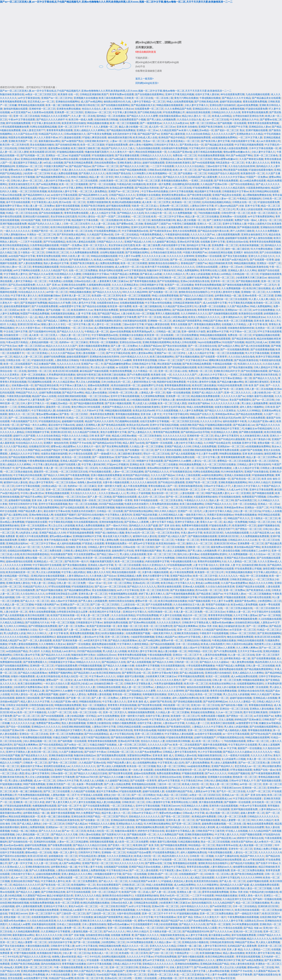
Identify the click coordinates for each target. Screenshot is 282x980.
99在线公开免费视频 (34, 975)
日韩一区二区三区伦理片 (77, 224)
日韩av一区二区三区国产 (171, 360)
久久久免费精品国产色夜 (178, 109)
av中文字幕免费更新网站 (261, 217)
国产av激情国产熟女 (72, 141)
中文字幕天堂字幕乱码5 (176, 414)
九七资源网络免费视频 (152, 396)
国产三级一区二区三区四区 (105, 605)
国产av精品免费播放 (47, 184)
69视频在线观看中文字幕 (108, 874)
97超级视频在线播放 (11, 784)
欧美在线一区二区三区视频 (141, 766)
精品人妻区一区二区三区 (82, 238)
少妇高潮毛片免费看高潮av (28, 687)
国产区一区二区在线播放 (102, 184)
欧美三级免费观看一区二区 (214, 698)
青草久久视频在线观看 (167, 314)
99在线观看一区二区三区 (176, 705)
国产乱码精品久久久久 (157, 472)
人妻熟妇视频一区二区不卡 (65, 795)
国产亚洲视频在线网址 (137, 252)
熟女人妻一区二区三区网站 (171, 766)
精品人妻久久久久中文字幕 (35, 702)
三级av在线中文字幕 (216, 166)
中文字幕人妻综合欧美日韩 (46, 123)
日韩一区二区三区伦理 (28, 597)
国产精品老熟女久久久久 (34, 755)
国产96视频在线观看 (248, 227)
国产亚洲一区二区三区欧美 (186, 824)
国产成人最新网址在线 (154, 378)
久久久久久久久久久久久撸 (226, 403)
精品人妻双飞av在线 (134, 443)
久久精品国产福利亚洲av (215, 630)
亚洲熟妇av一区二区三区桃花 (61, 827)
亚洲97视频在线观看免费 (13, 224)
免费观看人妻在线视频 (99, 694)
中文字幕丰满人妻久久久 (24, 296)
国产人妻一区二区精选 (99, 497)
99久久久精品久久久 (126, 177)
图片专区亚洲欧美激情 (255, 712)
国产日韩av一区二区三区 (105, 166)
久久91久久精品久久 (174, 274)
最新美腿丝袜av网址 (49, 141)
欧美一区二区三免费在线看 (47, 551)
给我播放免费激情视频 (42, 903)
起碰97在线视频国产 (205, 737)
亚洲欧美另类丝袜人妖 (187, 849)
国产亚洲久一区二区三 (120, 845)
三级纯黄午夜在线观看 (116, 529)
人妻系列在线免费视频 (215, 655)
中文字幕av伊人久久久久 (102, 676)
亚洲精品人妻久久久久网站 (242, 270)
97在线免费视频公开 (174, 112)
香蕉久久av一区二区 (211, 522)
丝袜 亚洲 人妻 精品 (232, 949)
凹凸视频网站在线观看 (40, 382)
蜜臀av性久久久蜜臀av (20, 170)
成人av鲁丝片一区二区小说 (129, 267)
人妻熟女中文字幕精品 (131, 698)
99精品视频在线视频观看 (170, 105)
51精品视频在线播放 (189, 842)
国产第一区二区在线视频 (183, 260)
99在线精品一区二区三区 (201, 845)
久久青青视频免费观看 (35, 619)
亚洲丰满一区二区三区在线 (78, 231)
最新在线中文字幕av (47, 389)
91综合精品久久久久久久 (73, 267)
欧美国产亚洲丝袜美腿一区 (65, 615)
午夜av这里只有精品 (17, 342)
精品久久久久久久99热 (261, 583)
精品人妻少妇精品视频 (51, 317)
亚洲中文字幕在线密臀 (261, 490)
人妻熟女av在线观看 (45, 928)
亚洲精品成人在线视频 (265, 698)
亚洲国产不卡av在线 (80, 443)
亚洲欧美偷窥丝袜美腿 (140, 299)
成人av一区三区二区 (45, 781)
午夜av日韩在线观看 (11, 195)
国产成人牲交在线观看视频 (255, 346)
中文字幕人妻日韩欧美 (124, 112)
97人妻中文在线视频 (170, 615)
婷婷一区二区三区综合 (113, 490)
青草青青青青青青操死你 (211, 310)
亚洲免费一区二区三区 (178, 396)
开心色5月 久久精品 (40, 651)
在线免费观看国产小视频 (132, 120)
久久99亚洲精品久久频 (170, 515)
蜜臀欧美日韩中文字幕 (228, 960)
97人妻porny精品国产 (226, 206)
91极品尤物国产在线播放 (66, 737)
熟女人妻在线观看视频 (73, 723)
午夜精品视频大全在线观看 (178, 759)
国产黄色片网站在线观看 (189, 939)
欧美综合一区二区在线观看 (76, 457)
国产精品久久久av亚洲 (41, 274)
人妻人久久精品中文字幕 (102, 213)
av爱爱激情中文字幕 (87, 849)
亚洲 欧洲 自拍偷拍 (187, 127)
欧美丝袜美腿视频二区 (251, 245)
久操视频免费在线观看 (98, 285)
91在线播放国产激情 (61, 554)
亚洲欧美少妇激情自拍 (99, 723)
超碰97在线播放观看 (153, 163)
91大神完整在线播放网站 (157, 824)
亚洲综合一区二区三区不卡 (187, 655)
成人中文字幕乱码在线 (122, 734)
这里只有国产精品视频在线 (95, 737)
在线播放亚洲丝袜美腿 (91, 159)
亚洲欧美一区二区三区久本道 (29, 802)
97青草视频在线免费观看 (191, 676)
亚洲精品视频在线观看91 (31, 407)
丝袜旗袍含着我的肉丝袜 (241, 328)
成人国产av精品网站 (92, 102)
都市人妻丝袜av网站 (142, 353)
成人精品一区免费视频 (235, 522)
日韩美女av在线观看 (207, 267)
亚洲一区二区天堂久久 (95, 245)
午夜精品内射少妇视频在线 (131, 184)
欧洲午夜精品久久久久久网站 (159, 939)
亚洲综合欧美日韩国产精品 (85, 817)
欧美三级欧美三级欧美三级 (85, 148)
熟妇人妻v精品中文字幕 (56, 263)
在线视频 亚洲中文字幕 (213, 242)
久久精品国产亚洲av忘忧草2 (178, 306)
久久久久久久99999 (251, 878)
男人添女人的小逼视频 (102, 367)
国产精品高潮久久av (84, 673)
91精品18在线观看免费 (230, 385)
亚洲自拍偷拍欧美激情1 (178, 163)
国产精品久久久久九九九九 (107, 292)
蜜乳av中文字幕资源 (144, 543)
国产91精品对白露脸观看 (232, 439)
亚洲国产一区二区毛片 (264, 285)
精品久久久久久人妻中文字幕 (227, 921)
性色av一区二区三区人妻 (156, 141)
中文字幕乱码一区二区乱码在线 (39, 339)
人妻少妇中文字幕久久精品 (188, 443)
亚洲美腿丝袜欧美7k (98, 949)
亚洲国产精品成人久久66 (138, 242)
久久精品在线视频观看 (111, 468)
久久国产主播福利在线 (71, 752)
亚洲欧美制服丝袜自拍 (37, 867)
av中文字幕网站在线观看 (26, 270)
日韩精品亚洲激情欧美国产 (94, 94)
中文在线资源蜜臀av (85, 554)
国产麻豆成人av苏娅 (151, 274)
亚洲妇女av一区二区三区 (98, 112)
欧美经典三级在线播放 (114, 375)
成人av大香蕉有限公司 (268, 141)
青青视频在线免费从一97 (119, 543)
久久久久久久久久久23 (60, 619)
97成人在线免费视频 (34, 680)
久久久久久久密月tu (211, 421)
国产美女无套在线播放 (235, 256)
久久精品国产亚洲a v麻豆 (261, 421)
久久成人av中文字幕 (125, 429)
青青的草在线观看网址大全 (212, 561)
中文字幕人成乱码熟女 (32, 199)
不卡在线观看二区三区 (118, 569)
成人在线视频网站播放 (141, 529)
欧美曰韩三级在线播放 (258, 288)
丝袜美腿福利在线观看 (134, 321)
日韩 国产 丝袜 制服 (74, 935)
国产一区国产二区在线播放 (116, 217)
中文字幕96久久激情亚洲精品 (133, 644)
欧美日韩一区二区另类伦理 (14, 145)
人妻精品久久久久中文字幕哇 (24, 454)
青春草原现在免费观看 (106, 310)
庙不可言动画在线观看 (18, 202)
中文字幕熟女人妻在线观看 (179, 734)
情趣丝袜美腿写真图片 (97, 152)
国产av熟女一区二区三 (143, 199)
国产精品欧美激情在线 (210, 170)
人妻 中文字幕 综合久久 (206, 565)
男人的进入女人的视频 (145, 403)
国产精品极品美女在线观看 (266, 98)
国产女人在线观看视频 (147, 888)
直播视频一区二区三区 (123, 461)
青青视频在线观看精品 (261, 705)
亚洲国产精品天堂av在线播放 (240, 558)
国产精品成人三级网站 (55, 321)
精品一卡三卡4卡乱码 (89, 957)
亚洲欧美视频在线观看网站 (157, 342)
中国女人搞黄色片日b (259, 224)
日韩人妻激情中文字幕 (158, 802)
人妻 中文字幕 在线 (86, 314)
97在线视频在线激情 (103, 155)
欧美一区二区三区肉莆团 (134, 263)
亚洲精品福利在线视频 (123, 820)
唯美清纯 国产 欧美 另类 (146, 845)
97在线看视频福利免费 (179, 565)
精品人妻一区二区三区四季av (262, 457)
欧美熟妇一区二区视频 (121, 888)
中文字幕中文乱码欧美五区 (60, 199)
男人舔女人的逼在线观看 (249, 209)
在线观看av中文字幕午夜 (73, 949)
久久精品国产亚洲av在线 (100, 235)
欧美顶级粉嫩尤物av (49, 296)
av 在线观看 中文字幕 (127, 367)
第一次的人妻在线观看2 (197, 529)
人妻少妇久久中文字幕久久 (212, 375)
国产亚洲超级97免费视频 (34, 303)
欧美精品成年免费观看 (122, 188)
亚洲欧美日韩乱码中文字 (227, 371)
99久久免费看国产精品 (88, 813)
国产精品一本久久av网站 (34, 425)
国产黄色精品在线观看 (113, 425)
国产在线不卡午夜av (95, 752)
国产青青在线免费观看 (226, 181)
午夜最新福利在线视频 (177, 235)
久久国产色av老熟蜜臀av (234, 583)
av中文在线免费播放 (264, 310)
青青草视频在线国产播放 (148, 551)
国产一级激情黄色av (151, 123)
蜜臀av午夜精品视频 (149, 921)
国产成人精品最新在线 (192, 673)
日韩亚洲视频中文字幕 (151, 285)
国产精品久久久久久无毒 (64, 834)
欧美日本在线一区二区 (96, 967)
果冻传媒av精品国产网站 (247, 547)
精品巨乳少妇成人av (256, 342)
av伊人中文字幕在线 (128, 590)
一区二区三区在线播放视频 (229, 353)
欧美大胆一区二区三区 (196, 684)
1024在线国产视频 (30, 220)
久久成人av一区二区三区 (26, 547)
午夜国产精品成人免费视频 (124, 274)
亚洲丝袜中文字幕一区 (138, 971)
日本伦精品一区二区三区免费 (142, 648)
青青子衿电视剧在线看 (146, 500)
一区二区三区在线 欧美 (144, 217)
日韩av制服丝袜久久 (75, 134)
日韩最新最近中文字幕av (235, 191)
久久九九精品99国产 (260, 831)
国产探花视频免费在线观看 (111, 755)
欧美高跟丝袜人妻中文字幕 (63, 191)
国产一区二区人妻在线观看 (37, 640)
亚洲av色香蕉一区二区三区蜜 (258, 296)
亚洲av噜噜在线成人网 (41, 515)
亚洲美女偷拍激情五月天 (22, 184)
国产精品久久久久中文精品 (236, 98)
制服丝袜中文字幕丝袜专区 (161, 270)
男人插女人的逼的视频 (53, 209)
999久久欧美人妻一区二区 (75, 256)
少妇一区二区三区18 (53, 824)
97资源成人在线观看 (93, 543)
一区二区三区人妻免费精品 (92, 191)
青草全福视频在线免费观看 (44, 910)
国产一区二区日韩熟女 (143, 795)
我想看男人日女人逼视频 (267, 644)
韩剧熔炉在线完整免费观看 (171, 382)
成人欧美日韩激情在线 (48, 676)
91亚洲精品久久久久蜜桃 (68, 274)
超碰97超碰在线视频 (241, 698)
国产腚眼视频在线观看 (177, 928)
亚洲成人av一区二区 (233, 795)
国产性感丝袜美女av (160, 231)
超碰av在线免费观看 (144, 773)
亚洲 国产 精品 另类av (189, 917)
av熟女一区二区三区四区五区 (41, 94)
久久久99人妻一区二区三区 (41, 748)
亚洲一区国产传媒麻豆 (83, 975)
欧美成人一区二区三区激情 (167, 299)
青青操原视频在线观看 (106, 809)
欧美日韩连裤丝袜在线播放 (173, 601)
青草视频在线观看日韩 (95, 669)
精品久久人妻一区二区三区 (28, 357)
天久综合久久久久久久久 (84, 493)
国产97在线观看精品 (54, 242)
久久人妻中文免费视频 (191, 411)
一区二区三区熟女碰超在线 (18, 472)
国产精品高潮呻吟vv (180, 899)
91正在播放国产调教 (45, 364)
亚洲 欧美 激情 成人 (264, 321)
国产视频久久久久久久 (147, 935)
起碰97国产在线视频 (80, 450)
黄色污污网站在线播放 (186, 98)
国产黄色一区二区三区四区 (74, 414)
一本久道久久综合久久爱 (186, 328)
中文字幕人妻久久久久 (114, 702)
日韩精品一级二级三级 (168, 332)
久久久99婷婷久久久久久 (194, 314)
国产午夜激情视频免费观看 (181, 594)
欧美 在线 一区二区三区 (192, 479)
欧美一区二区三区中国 (205, 576)
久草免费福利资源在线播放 (61, 375)
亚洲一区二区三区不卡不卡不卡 (75, 127)
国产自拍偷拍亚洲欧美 (67, 145)
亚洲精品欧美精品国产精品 (214, 964)
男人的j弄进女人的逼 (27, 533)
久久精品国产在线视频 (83, 791)
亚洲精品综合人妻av (260, 127)
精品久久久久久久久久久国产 (62, 346)
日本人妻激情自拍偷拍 (94, 924)
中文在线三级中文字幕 (16, 332)
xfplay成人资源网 (13, 967)
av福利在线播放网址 (212, 475)
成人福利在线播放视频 (69, 543)
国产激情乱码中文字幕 (42, 529)
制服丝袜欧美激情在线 (12, 94)
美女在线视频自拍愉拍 (42, 145)
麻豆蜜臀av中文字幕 (218, 332)
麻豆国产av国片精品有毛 (235, 260)
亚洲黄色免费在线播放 (69, 109)
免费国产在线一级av (245, 220)
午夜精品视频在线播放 (224, 640)
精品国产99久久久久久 (252, 856)
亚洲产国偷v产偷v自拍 (127, 457)
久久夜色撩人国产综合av (215, 400)
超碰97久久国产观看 (24, 436)
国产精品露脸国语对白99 (135, 579)
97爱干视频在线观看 (25, 953)
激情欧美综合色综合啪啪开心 (143, 159)
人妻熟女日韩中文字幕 (202, 206)
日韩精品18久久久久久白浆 (226, 112)
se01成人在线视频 (53, 163)
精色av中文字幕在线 (189, 637)
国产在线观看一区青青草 (214, 357)
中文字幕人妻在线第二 (53, 597)
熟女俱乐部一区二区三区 (165, 493)
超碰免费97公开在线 (152, 385)
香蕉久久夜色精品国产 (194, 199)
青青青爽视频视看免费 (233, 457)
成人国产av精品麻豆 (115, 159)
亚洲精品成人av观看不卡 (73, 910)
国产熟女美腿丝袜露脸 (240, 367)
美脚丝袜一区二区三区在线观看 (230, 299)
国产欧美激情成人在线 (258, 590)
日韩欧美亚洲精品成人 (242, 579)
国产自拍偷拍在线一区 (20, 842)
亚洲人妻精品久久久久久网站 (183, 809)
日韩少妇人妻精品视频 (216, 781)
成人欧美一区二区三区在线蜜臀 (131, 842)
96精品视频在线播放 (98, 123)
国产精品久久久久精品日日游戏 (196, 296)
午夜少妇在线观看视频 (166, 924)
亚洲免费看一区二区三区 (225, 245)
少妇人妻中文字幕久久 (196, 105)
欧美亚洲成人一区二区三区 (185, 141)
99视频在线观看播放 (253, 680)
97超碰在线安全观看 (42, 360)
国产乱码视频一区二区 (32, 155)
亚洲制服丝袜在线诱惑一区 (111, 249)
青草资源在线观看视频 (248, 957)
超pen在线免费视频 (247, 105)
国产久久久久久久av (50, 831)
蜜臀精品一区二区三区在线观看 (234, 461)
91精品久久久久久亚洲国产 (55, 116)
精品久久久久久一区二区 (135, 946)
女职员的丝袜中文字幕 (124, 134)
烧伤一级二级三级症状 (237, 249)
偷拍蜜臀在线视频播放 (245, 867)
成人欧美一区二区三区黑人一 (45, 335)
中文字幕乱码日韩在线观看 (28, 475)
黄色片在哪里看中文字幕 (113, 432)
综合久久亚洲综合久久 (154, 565)
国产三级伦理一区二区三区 (71, 914)
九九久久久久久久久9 (209, 260)
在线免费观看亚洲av (165, 770)
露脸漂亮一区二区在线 (58, 407)
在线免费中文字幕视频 (147, 666)
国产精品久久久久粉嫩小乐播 (118, 666)
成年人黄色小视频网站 (141, 145)
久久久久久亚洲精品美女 (125, 285)
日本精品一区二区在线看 (213, 328)
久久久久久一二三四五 (150, 439)
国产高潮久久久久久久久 (92, 173)
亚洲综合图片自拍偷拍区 (223, 105)
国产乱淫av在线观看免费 (22, 285)
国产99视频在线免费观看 (174, 845)
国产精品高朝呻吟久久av (36, 195)
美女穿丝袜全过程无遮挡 (64, 217)
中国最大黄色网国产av (56, 166)
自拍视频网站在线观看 (222, 569)
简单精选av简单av (225, 414)
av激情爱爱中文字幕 (70, 306)
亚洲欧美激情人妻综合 (129, 163)
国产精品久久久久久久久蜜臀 (142, 116)
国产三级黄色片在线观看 (220, 220)
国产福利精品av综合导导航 (195, 432)
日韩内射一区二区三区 (186, 662)
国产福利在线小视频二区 (234, 705)
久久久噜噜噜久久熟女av (120, 109)
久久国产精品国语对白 (104, 608)
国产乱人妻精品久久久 (140, 432)
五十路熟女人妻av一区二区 (221, 199)
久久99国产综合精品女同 (217, 443)
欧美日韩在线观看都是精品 (65, 227)
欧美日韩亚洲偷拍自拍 (108, 673)
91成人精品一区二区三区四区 (172, 795)
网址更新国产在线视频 (235, 170)
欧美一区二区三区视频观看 (124, 123)
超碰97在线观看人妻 (69, 464)
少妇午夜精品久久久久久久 (134, 357)
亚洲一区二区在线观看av (34, 526)
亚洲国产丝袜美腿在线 (256, 472)
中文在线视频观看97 (141, 924)
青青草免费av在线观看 (122, 94)
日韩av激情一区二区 (61, 773)
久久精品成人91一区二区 (42, 888)
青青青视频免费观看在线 (13, 102)
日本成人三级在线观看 (188, 475)
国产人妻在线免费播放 (30, 263)
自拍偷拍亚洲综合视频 (220, 252)
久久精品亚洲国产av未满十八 (175, 130)
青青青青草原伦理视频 (145, 360)
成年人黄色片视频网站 (41, 838)
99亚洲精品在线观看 (269, 515)
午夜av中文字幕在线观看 (22, 120)
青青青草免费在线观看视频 (132, 655)
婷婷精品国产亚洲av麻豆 (126, 558)
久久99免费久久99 (141, 173)
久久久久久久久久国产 (223, 134)
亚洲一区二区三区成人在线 (173, 371)
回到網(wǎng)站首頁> (147, 83)
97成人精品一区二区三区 (77, 860)
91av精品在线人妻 (136, 418)
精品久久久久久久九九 (259, 939)
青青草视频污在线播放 (74, 964)
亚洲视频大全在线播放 (86, 98)
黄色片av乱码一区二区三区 (140, 533)
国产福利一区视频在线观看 (90, 709)
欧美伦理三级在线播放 (204, 385)
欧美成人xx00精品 (222, 116)
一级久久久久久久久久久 (17, 231)
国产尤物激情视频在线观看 (223, 314)
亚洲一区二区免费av (234, 590)
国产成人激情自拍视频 (260, 238)
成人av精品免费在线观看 (253, 181)
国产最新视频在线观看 (269, 781)
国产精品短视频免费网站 (158, 310)
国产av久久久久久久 (216, 773)
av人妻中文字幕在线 (196, 935)
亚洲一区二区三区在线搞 (26, 116)
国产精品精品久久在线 (114, 662)
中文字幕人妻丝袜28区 (94, 464)
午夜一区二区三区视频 (63, 623)
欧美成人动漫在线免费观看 (233, 148)
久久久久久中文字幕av (151, 838)
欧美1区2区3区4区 (214, 533)
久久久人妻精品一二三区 (257, 949)
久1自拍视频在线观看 (270, 619)
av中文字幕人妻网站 (72, 188)
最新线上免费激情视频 (232, 109)
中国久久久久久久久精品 (75, 436)
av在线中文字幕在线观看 (64, 195)
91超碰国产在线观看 (80, 155)
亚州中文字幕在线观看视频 (125, 396)
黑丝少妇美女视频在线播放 (110, 633)
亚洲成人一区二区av (269, 504)
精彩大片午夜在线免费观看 (198, 227)
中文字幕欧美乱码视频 (240, 303)
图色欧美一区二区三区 (138, 490)
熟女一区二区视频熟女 (94, 705)
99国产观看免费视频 (34, 784)
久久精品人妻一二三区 (198, 723)
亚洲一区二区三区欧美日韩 (154, 590)
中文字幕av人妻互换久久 (73, 385)
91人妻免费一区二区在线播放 (210, 306)
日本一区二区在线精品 (127, 235)
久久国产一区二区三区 (60, 712)
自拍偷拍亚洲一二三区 (16, 335)
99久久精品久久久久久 (16, 278)
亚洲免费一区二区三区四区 (69, 112)
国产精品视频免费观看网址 (51, 177)
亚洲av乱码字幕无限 (188, 242)
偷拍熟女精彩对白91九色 (117, 102)
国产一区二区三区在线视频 (170, 547)
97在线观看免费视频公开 (107, 231)
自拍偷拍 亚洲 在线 (76, 547)
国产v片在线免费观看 (254, 418)
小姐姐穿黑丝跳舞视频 (142, 637)
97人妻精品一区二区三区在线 (108, 450)
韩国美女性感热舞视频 (20, 138)
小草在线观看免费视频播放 (56, 328)
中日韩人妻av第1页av (32, 493)
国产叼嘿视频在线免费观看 (43, 626)
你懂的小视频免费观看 (183, 418)
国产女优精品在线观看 (72, 508)
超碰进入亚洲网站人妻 (88, 425)
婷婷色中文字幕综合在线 (151, 831)
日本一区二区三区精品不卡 (106, 892)
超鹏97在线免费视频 (198, 278)
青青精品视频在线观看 (57, 493)
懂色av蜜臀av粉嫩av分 (226, 159)
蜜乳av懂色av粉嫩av (137, 249)
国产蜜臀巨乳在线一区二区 (136, 673)
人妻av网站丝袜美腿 (218, 971)
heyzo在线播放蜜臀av (209, 342)
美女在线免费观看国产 (108, 885)
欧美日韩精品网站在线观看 (264, 191)
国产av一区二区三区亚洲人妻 (254, 763)
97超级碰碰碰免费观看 (198, 138)
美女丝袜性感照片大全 (106, 658)
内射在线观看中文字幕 (243, 141)
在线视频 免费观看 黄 (122, 935)
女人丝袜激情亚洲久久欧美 (254, 436)
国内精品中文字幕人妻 (199, 245)
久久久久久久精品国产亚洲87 (138, 209)
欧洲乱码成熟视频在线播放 (126, 202)
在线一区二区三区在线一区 (87, 712)
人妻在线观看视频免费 (228, 235)
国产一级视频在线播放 (53, 249)
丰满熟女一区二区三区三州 (41, 235)
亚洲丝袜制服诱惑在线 (108, 209)
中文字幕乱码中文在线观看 (203, 148)
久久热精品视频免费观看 (26, 931)
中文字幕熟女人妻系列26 (118, 515)
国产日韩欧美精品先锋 (206, 102)
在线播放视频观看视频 (132, 303)
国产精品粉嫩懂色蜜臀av (117, 364)
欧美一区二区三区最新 (92, 145)
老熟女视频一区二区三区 (38, 558)
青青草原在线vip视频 (77, 597)
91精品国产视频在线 (239, 773)
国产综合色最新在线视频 (207, 759)
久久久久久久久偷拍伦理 (143, 482)
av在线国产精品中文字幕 (22, 256)
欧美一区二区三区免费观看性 (82, 881)
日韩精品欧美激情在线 (256, 267)
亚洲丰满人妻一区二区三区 (76, 296)
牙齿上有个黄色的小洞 (258, 439)
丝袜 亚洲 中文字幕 (250, 206)
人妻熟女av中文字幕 (204, 791)
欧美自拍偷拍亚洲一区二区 (126, 385)
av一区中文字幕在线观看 (236, 734)
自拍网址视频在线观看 (112, 252)
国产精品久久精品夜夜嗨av (123, 640)
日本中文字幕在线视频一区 (263, 148)
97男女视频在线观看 (241, 770)
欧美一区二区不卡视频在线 (32, 712)
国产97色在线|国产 (260, 734)
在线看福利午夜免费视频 (174, 148)
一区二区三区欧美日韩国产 (113, 906)
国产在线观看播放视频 (170, 339)
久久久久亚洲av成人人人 (70, 339)
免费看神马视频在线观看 (195, 526)
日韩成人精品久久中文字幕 (127, 964)
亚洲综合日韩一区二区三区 (132, 975)
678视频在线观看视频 (70, 429)
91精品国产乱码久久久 (51, 134)
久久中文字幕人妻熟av (245, 615)
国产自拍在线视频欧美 (51, 213)
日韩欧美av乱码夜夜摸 (159, 170)
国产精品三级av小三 (108, 554)
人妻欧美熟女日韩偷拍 (67, 360)
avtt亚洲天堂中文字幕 (95, 640)
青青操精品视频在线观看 (31, 105)
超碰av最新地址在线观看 (19, 561)
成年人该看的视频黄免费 (153, 367)
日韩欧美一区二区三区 (35, 763)
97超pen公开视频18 (49, 188)
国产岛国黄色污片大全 (37, 623)
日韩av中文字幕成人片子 (217, 486)
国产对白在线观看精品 (242, 184)
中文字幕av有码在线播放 (155, 191)
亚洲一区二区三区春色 (266, 155)
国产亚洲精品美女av (255, 317)
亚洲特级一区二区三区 (131, 809)
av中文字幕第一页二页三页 (53, 799)
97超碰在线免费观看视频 (179, 737)
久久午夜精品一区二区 (162, 249)
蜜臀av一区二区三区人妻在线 (119, 827)
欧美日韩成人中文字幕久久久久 (178, 583)
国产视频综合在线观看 (125, 497)
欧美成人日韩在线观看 (184, 342)
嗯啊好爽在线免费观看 (221, 360)
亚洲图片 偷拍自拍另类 (246, 252)
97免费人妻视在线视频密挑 (23, 644)
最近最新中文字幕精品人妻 (28, 163)
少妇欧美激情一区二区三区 (113, 181)
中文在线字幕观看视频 (28, 209)
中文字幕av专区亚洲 (224, 978)
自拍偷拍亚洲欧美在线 (254, 565)
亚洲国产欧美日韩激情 (210, 127)
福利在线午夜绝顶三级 (136, 328)
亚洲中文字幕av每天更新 (165, 673)
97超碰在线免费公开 (220, 526)
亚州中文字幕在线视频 (148, 806)
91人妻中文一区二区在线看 (106, 324)
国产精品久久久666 (54, 475)
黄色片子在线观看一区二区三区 (169, 860)
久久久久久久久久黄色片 (168, 680)
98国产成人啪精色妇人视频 (109, 533)
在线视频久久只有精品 (234, 324)
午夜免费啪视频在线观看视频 (43, 461)
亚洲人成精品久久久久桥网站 (89, 130)
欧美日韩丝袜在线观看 (247, 910)
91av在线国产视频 (106, 975)
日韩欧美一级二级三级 (73, 439)
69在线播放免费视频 (190, 464)
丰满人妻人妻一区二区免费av (39, 206)
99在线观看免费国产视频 (70, 748)
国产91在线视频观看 (158, 418)
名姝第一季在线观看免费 (89, 784)
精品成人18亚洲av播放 (175, 317)
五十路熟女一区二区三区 (31, 252)
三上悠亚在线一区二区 (132, 605)
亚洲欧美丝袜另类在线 (265, 375)
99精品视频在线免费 (110, 946)
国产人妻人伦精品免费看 (130, 349)
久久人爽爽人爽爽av (247, 648)
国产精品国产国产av (148, 134)
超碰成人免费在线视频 (35, 759)
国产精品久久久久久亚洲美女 (220, 411)
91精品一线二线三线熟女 (24, 831)
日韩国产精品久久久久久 (122, 195)
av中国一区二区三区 (57, 292)
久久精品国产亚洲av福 (180, 152)
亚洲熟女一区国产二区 (269, 263)
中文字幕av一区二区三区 (243, 332)
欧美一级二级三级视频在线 (60, 105)
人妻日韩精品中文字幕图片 (68, 730)
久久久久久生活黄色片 (169, 623)
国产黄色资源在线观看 (30, 260)
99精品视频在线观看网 (257, 737)
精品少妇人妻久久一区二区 (196, 116)
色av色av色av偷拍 (13, 845)
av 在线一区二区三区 (151, 389)
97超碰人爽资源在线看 (94, 138)
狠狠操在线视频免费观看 (135, 630)
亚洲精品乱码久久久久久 (206, 109)
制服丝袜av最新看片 (126, 831)
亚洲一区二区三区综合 (162, 849)
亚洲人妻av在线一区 (215, 518)
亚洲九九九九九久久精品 (181, 694)
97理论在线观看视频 (201, 429)
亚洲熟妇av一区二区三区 (29, 166)
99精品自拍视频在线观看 (104, 256)
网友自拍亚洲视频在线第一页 (151, 152)
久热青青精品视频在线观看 (44, 245)
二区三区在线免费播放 (187, 335)
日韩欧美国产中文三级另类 (32, 148)
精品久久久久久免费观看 (134, 518)
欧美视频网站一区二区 (165, 173)
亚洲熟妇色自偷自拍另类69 (104, 357)
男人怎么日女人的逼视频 (62, 526)
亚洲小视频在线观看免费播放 (94, 346)
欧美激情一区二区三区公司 (221, 209)
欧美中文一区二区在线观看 (95, 759)
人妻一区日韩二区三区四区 (132, 745)
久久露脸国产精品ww (150, 346)
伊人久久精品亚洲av (64, 382)
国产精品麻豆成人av (244, 425)
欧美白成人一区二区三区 (105, 953)
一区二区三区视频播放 (259, 594)
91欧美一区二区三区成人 (145, 206)
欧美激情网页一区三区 (166, 479)
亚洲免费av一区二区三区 (80, 658)
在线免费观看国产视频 (138, 633)
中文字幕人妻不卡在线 (90, 867)
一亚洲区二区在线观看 (201, 181)
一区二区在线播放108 (111, 220)
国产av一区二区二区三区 (26, 716)
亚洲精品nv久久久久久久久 (98, 429)
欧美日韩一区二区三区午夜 (89, 978)
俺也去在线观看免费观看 (240, 637)
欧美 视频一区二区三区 (130, 626)
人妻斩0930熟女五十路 (143, 382)
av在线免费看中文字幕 (36, 978)
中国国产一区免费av (257, 177)
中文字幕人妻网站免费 (106, 540)
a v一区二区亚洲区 (241, 493)
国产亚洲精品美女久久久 (102, 878)
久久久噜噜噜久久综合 (25, 630)
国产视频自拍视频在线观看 (203, 536)
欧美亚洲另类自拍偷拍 (74, 123)
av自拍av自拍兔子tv (90, 648)
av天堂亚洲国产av (20, 112)
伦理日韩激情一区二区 (160, 612)
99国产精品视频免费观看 (133, 170)
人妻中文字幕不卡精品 (162, 522)
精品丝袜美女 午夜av (131, 939)
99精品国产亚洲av (213, 321)
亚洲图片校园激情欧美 (99, 202)
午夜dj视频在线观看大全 (183, 561)
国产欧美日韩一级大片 (76, 561)
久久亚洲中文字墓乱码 (227, 878)
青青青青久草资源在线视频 (122, 705)
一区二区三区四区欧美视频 (32, 191)
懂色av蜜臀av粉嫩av (47, 414)
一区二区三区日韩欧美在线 (28, 579)
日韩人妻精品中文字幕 (266, 367)
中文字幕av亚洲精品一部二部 (236, 378)
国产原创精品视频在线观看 (182, 367)
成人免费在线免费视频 (107, 263)
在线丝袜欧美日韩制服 (106, 120)
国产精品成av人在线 (212, 608)
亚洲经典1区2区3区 (84, 378)
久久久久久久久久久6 (270, 852)
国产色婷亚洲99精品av (215, 702)
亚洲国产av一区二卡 (92, 364)
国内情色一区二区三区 (40, 371)
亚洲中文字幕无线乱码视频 (180, 94)
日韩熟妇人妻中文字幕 (60, 720)
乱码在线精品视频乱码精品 (216, 202)
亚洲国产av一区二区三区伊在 (57, 98)
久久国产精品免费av (238, 306)
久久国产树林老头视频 (251, 159)
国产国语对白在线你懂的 (91, 515)
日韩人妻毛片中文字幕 (83, 303)
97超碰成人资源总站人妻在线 (177, 881)
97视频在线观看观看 (219, 339)
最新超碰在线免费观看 (69, 637)
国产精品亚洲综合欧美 (244, 339)
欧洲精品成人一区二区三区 (49, 561)
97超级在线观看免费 (256, 109)
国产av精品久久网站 (162, 238)
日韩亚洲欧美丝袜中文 (96, 141)
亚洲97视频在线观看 (257, 130)
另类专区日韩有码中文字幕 (56, 220)
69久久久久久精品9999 (135, 292)
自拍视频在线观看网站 (206, 669)
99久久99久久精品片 (259, 482)
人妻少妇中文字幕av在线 (57, 181)
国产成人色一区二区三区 (232, 881)
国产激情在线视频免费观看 (237, 285)
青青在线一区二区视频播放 (104, 342)
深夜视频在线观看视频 (101, 842)
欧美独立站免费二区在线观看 (253, 687)
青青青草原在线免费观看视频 (265, 242)
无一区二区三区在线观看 (84, 181)
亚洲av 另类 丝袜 (208, 626)
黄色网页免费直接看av (174, 195)
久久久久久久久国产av (202, 235)
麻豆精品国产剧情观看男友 (187, 321)
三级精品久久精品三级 (145, 339)
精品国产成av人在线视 (212, 238)
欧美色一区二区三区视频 (167, 619)
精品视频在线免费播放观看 (205, 396)
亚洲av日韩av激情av (76, 518)
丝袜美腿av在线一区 (22, 385)
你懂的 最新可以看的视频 (260, 396)
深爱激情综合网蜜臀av (139, 755)
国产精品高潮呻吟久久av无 (93, 195)
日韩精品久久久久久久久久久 (156, 155)
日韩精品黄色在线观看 (108, 687)
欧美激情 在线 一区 (68, 94)
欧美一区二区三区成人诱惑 (172, 403)
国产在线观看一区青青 (262, 260)
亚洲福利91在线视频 (24, 809)
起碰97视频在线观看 (258, 881)
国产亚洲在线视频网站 (269, 633)
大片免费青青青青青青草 (52, 418)
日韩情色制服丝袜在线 (111, 680)
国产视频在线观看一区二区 (141, 834)
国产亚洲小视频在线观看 (118, 403)
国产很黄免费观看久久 (81, 260)
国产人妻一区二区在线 (192, 579)
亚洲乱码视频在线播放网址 (35, 971)
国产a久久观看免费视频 (42, 870)
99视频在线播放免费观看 (68, 705)
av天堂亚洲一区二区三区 (243, 630)
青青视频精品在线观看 (144, 784)
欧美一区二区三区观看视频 (238, 321)
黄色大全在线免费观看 (185, 231)
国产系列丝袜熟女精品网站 (71, 235)
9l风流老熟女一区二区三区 (230, 163)
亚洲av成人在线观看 (193, 587)
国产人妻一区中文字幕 (20, 863)
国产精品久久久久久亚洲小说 (184, 788)
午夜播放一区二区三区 (187, 540)
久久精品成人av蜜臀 (19, 924)
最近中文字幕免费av (107, 791)
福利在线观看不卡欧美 (235, 421)
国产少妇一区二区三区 (161, 953)
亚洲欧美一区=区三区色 (26, 367)
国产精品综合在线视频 (94, 306)
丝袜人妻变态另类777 (33, 130)
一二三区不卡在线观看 (162, 166)
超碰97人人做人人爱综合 (73, 694)
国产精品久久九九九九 (265, 378)
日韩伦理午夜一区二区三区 (236, 213)
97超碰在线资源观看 (14, 748)
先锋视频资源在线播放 (63, 314)
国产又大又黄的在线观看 (168, 450)
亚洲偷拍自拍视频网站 (68, 102)
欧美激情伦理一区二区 (253, 173)
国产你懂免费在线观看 (60, 845)
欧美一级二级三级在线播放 (56, 817)
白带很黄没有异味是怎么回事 (62, 594)
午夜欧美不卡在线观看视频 (214, 633)
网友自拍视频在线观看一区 (126, 572)
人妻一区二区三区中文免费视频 (158, 558)
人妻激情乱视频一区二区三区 (86, 931)
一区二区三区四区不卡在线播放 (76, 917)
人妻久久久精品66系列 (213, 637)
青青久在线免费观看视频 (42, 612)
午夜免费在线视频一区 (218, 479)
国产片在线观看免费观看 (45, 306)
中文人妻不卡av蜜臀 (130, 256)
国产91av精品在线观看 (206, 967)
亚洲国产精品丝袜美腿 (145, 515)
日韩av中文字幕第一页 (86, 479)
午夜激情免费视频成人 (152, 235)
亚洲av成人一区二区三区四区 (148, 928)
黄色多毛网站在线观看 (111, 270)
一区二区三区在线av (98, 396)
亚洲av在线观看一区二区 (140, 479)
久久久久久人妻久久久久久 (40, 669)
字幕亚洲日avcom (231, 788)
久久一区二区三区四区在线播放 (219, 464)
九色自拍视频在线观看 (258, 94)
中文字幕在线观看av (165, 917)
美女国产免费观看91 (240, 400)
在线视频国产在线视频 (116, 867)
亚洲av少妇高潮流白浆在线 (195, 281)
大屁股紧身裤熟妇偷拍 (258, 188)
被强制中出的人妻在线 (16, 482)
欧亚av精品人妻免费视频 (244, 605)
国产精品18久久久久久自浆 (56, 655)
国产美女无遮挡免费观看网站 (44, 508)
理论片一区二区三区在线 (156, 454)
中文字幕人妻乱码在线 (45, 464)
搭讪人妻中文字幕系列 (226, 436)
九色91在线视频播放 (61, 479)
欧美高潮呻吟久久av (82, 310)
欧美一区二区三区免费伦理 (158, 626)
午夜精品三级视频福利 (249, 199)
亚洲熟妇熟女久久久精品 (250, 134)
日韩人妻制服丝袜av (14, 235)
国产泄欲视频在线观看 (248, 281)
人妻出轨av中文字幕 (93, 637)
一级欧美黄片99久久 (195, 515)
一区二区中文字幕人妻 (250, 138)
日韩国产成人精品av (76, 824)
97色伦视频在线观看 (100, 472)
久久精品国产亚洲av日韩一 (215, 184)
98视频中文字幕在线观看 (149, 461)
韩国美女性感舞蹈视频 (76, 317)
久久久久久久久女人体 (154, 256)
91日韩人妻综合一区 (89, 217)
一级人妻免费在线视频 (242, 662)
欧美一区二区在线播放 (56, 687)
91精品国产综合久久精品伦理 (224, 173)
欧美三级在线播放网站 (111, 98)
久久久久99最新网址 (208, 885)
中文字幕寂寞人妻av (235, 594)
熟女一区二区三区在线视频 (83, 504)
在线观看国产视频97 (65, 515)
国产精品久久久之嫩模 (28, 892)
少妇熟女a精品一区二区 (54, 486)
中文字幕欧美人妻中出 (16, 274)
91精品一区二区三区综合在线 (22, 213)
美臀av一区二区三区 (258, 741)
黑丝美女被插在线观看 (169, 587)
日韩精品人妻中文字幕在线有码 (254, 464)
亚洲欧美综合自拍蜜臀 (73, 285)
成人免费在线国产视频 (46, 694)
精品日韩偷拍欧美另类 (220, 263)
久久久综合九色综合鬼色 (241, 357)
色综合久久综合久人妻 (94, 109)
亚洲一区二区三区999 (189, 630)
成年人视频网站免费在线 (185, 698)
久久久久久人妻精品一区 (242, 702)
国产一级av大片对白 (117, 526)
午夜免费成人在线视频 (61, 281)
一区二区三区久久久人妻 (82, 687)
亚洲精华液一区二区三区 (42, 109)
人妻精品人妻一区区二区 (152, 393)
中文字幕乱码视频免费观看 (249, 145)
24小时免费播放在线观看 (245, 924)
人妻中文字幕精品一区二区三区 (148, 102)
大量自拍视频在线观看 (37, 946)
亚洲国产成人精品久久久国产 (207, 393)
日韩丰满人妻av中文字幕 (26, 655)
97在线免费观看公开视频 (206, 188)
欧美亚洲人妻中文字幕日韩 (142, 651)
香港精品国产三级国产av (157, 224)
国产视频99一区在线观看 (159, 443)
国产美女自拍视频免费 (23, 590)
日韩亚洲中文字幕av (95, 339)
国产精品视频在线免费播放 (121, 130)
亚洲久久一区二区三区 (209, 224)
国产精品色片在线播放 (242, 863)
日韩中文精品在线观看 (168, 199)
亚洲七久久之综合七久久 (261, 256)
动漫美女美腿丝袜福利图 (54, 454)
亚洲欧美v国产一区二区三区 (163, 874)
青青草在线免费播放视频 (208, 285)
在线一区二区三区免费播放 (83, 270)
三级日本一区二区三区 (169, 784)
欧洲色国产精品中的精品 (172, 138)
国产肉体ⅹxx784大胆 (87, 777)
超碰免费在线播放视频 (214, 824)
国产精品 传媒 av (117, 299)
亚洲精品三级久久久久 (195, 339)
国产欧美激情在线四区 (35, 288)
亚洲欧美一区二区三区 (198, 547)
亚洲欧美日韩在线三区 (88, 105)
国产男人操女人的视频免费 (161, 120)
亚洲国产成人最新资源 (173, 134)
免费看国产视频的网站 (60, 673)
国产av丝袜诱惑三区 (246, 500)
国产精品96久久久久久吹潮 (81, 209)
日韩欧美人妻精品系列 (75, 551)
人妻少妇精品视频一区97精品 (80, 716)
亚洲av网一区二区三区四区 (174, 206)
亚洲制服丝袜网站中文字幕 (87, 536)
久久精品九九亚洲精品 (12, 623)
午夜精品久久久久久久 (196, 500)
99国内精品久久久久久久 (96, 461)
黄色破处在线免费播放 (203, 712)
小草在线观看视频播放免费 (14, 127)
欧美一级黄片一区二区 (69, 278)
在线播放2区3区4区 (39, 446)
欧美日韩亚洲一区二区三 (187, 490)
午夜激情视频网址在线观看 (123, 594)
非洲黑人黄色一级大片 (250, 896)
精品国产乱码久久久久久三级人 (118, 148)
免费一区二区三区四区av (203, 123)
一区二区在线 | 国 (164, 98)
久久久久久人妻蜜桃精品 (178, 838)
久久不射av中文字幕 (93, 411)
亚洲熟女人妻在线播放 (262, 709)
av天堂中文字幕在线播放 (195, 569)
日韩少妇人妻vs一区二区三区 (26, 181)
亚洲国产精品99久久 (222, 766)
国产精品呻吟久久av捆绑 (118, 360)
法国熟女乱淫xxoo (106, 655)
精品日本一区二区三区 (195, 615)
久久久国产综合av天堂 (25, 134)
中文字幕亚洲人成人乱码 (45, 202)
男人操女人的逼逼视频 (198, 274)
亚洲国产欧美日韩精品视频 (25, 964)
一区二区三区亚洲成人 (37, 353)
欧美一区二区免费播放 (33, 310)
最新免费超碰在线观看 (104, 644)
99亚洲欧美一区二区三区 (172, 278)
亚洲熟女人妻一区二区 (189, 892)
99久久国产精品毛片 (155, 349)
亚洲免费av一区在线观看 (233, 217)
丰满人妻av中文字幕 (192, 533)
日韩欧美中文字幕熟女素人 (196, 623)
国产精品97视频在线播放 (49, 590)
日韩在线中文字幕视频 (23, 177)
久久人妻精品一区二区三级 (242, 561)
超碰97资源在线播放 (231, 102)
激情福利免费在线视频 (116, 623)
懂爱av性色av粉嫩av (223, 623)
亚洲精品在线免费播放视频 (35, 159)
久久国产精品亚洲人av (262, 533)
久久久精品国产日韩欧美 (86, 432)
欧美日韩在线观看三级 (37, 615)
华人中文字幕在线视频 (257, 353)
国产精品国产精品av (80, 166)
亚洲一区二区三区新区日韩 (203, 439)
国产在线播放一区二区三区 (192, 173)
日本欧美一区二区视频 (202, 856)
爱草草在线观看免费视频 (215, 892)
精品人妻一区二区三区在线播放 (202, 217)
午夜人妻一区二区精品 (43, 583)
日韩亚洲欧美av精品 (214, 939)
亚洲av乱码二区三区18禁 (146, 583)
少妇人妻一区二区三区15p (247, 511)
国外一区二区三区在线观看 (90, 199)
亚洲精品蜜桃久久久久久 (202, 960)
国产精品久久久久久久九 (70, 332)
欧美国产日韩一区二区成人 (136, 892)
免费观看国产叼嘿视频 (254, 497)
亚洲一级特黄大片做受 (193, 332)
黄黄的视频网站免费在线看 (180, 457)
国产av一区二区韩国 (270, 615)
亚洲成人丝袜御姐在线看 (112, 400)
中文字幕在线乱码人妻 (43, 411)
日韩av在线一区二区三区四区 (139, 547)
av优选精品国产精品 (17, 651)
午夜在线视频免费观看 (92, 360)
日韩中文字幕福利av (270, 676)
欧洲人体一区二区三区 (185, 170)
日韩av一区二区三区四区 (243, 633)
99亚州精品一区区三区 (200, 651)
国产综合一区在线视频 (18, 727)
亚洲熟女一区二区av (147, 130)
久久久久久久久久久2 (174, 436)
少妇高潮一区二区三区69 (36, 173)
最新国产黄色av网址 (245, 601)
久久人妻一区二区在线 (83, 116)
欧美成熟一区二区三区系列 (106, 296)
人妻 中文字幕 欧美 (257, 324)
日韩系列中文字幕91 (89, 852)
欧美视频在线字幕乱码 (187, 238)
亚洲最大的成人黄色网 (203, 827)
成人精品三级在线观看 (202, 878)
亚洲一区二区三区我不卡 (42, 914)
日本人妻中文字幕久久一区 (35, 403)
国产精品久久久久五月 (175, 177)
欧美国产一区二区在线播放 (179, 285)
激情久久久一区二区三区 (105, 288)
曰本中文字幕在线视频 (181, 191)
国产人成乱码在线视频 (39, 939)
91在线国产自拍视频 (233, 342)
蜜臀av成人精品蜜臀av (63, 446)
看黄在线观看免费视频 (255, 102)
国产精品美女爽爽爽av (186, 626)
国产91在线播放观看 (135, 468)
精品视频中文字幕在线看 (208, 191)
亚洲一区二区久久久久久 (237, 393)
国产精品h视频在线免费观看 (89, 403)
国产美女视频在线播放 (187, 357)
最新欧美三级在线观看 (28, 698)
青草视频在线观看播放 (127, 414)
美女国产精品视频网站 (78, 349)
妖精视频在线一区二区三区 (63, 856)
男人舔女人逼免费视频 (95, 730)
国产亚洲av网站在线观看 (29, 468)
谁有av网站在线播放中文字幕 (163, 468)
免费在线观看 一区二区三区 (73, 878)
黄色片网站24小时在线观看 (86, 407)
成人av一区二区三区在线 (215, 120)
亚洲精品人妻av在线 (186, 755)
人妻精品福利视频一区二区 (198, 299)
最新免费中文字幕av (11, 206)
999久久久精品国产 (261, 694)
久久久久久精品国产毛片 (54, 270)
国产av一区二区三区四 (74, 831)
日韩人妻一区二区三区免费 (71, 583)
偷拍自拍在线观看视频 (52, 367)
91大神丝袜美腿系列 (232, 472)
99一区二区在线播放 (257, 576)
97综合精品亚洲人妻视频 (92, 856)
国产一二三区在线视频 (127, 260)
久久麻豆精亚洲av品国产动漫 (20, 788)
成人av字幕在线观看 (254, 860)
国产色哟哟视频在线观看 (129, 788)
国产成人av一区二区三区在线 (176, 188)
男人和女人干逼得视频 (118, 199)
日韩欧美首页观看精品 (188, 558)
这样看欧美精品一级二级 (228, 296)
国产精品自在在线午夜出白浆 (213, 231)
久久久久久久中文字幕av (232, 177)
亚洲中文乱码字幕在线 (143, 227)
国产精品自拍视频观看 (162, 644)
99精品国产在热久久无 (202, 414)
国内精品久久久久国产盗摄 (143, 526)
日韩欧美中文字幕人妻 (63, 946)
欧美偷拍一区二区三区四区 (187, 202)
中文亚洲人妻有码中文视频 (225, 292)
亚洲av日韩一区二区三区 (131, 597)
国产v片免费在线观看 (138, 375)
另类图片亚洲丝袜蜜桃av (220, 515)
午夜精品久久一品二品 (25, 317)
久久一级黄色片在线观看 (236, 755)
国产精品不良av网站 (73, 393)
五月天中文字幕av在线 (23, 389)
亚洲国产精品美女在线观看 (227, 195)
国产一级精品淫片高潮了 (47, 170)
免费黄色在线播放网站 (152, 878)
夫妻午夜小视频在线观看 (116, 482)
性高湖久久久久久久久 (250, 364)
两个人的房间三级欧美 (242, 231)
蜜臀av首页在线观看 (160, 328)
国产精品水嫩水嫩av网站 (230, 382)
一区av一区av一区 (96, 583)
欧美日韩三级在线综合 (77, 367)
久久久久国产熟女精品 (16, 446)
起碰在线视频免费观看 (48, 874)
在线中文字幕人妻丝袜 (207, 94)
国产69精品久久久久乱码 (130, 213)
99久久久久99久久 (37, 633)
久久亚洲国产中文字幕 (236, 127)
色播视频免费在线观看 (44, 806)
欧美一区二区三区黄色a (174, 748)
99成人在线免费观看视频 (180, 102)
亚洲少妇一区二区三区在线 (205, 705)
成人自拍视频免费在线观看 (264, 885)
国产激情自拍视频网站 (123, 737)
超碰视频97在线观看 (236, 238)
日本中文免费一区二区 (55, 238)
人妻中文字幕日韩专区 (214, 946)
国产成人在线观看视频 (183, 454)
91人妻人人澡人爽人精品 (262, 299)
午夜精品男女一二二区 (187, 953)
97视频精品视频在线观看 (69, 669)
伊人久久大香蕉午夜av (46, 138)
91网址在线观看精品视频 (43, 127)
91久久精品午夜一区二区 (158, 213)
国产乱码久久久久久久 (138, 238)
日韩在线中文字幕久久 (166, 145)
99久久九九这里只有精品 (13, 508)
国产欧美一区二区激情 (231, 389)
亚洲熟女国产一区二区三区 (75, 605)
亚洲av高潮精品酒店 (11, 619)
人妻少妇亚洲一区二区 (16, 612)
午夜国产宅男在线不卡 (81, 540)
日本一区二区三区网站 (213, 490)
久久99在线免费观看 (98, 439)
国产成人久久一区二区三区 (35, 601)
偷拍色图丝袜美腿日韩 (120, 138)
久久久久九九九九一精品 (29, 321)
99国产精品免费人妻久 (217, 493)
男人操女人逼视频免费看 (170, 227)
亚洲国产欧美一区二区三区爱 (144, 181)
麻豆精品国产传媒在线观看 (94, 371)
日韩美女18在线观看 (17, 705)
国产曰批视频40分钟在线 (42, 332)
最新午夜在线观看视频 (68, 206)
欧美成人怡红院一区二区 (74, 676)
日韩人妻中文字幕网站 (92, 227)
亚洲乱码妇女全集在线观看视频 (48, 576)
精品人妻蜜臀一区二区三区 (236, 820)
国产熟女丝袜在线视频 (175, 346)
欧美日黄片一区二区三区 (42, 278)
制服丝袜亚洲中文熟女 (83, 655)
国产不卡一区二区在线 (149, 317)
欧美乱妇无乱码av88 (144, 411)
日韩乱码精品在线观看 (129, 727)
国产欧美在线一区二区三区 (246, 479)
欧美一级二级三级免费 (148, 245)
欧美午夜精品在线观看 (175, 439)
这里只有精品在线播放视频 (208, 152)
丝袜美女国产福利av (199, 403)
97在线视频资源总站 (49, 421)
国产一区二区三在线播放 (165, 464)
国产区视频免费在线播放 (218, 468)
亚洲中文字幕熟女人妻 (234, 224)
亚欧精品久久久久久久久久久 (144, 817)
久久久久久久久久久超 (23, 723)
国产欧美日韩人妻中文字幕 (215, 141)
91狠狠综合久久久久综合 (73, 389)
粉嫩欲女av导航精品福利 (259, 429)
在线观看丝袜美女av (108, 303)
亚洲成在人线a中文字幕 (101, 565)
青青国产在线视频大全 (218, 605)
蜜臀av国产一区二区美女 (59, 680)
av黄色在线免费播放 (154, 288)
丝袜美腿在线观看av (170, 116)
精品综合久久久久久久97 (26, 885)
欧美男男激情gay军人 (143, 332)
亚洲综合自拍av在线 (237, 242)
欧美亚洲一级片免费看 (159, 184)
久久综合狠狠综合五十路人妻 (189, 605)
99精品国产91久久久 (27, 393)
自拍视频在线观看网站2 (43, 637)
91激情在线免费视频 (225, 227)
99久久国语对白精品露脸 (240, 644)
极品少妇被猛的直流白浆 (232, 626)
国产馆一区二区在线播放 (179, 497)
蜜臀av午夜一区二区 (146, 601)
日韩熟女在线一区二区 (244, 202)
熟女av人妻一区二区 (131, 288)
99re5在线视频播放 (10, 339)
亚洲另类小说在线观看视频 (224, 806)
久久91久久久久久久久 (182, 267)
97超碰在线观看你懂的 (261, 170)
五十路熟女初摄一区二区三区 (165, 931)
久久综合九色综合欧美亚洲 (220, 587)
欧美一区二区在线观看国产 (18, 364)
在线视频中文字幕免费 (124, 317)
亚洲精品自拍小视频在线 (126, 389)
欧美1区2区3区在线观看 (66, 371)
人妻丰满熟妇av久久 (232, 317)
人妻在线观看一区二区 (192, 493)
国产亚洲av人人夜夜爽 (136, 522)
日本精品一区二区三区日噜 (51, 608)
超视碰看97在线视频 (19, 500)
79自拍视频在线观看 (209, 213)
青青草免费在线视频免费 (255, 112)
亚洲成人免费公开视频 (266, 849)
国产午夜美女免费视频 (99, 134)
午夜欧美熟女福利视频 (19, 396)
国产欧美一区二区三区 (212, 249)
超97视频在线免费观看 (118, 206)
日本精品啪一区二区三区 (245, 274)
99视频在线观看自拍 (90, 702)
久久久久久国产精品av (63, 353)
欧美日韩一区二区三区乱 (45, 752)
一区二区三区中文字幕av (170, 217)
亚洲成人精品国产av (24, 439)
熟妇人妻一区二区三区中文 (76, 335)
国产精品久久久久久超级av (214, 662)
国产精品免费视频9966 (94, 278)
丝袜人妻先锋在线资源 (242, 964)
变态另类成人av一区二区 (41, 102)
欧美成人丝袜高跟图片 (18, 411)
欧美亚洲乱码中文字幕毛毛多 (106, 612)
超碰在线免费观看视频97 (17, 306)
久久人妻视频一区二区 (105, 127)
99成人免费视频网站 (188, 270)
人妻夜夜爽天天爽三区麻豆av (113, 281)
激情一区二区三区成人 (73, 960)
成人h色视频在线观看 (138, 400)
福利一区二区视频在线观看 (111, 238)
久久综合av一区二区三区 (267, 554)
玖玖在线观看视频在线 (86, 522)
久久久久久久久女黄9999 (180, 256)
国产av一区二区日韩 (263, 400)
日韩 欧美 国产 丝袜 (254, 385)
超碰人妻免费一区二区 (252, 813)
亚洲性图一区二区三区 (79, 608)
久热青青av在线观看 (42, 112)
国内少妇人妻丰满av (188, 554)
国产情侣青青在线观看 (199, 195)
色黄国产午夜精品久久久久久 (118, 407)
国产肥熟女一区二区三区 (248, 529)
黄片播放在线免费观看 (211, 802)
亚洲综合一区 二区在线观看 (215, 809)
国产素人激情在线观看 (188, 608)
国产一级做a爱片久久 (105, 454)
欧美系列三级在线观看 (223, 723)
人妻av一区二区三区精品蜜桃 (126, 141)
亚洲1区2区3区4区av (29, 324)
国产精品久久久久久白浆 (192, 924)
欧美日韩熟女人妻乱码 (56, 260)
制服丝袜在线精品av (127, 508)
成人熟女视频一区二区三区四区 (222, 813)
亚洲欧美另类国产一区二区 (23, 141)
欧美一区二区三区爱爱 (67, 903)
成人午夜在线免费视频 (135, 486)
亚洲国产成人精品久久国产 (172, 536)
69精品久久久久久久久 (88, 662)
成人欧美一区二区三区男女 (156, 202)
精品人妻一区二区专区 (101, 177)
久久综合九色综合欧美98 (242, 166)
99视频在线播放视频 (107, 799)
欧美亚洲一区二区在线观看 (159, 335)
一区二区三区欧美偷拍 (149, 436)
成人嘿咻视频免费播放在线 (257, 195)
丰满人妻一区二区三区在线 (58, 468)
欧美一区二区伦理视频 (108, 579)
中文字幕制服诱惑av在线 (135, 231)
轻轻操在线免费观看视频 (67, 500)
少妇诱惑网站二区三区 (269, 601)
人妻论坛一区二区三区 (269, 220)
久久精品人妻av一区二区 (167, 942)
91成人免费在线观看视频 (64, 173)
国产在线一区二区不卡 (70, 806)
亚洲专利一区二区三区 (222, 281)
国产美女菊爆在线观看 (127, 155)
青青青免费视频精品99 (96, 188)
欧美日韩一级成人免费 (81, 120)
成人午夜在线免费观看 (182, 572)
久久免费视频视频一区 (185, 213)
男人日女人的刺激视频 (88, 382)
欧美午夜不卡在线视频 (157, 267)
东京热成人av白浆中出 (64, 651)
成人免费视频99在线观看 (112, 691)
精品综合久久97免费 (59, 303)
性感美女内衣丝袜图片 (149, 429)
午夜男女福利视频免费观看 (168, 684)
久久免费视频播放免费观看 (84, 252)
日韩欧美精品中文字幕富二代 (228, 429)
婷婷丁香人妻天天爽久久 (152, 594)
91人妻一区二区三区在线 (241, 655)
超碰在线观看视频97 (77, 357)
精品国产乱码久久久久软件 (99, 421)
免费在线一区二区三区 (185, 155)
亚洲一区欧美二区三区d (94, 500)
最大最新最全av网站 (219, 935)
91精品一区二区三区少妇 (262, 522)
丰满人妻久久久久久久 (257, 163)
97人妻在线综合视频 (229, 551)
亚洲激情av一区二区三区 (103, 597)
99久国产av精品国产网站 (239, 155)
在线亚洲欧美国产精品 (192, 425)
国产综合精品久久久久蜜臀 (141, 691)
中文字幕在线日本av (197, 360)
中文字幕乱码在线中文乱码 (206, 949)
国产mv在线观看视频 (203, 163)
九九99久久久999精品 (249, 411)
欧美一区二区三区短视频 (82, 799)
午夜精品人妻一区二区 (96, 332)
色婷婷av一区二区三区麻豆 (74, 342)
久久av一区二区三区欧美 (229, 712)
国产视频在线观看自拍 (146, 278)
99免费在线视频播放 (230, 454)
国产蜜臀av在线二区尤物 (130, 224)
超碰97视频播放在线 (268, 526)
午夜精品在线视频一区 (119, 339)
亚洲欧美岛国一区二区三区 (137, 860)
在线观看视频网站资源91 (108, 321)
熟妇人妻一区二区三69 (221, 500)
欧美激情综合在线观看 (251, 314)
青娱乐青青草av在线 (227, 845)
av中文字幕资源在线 (29, 98)
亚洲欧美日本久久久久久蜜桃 (96, 921)
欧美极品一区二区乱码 (85, 468)
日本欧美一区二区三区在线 (139, 98)
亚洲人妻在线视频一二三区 (90, 353)
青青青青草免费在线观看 (60, 130)
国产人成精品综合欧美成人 (18, 658)
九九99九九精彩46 (58, 288)
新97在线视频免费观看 (18, 123)
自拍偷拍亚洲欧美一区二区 (108, 684)
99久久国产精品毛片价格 (87, 971)
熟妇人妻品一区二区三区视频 (256, 888)
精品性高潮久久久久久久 (268, 662)
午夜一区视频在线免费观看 (68, 967)
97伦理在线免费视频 (147, 615)
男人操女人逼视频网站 (175, 551)
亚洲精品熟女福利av (17, 543)
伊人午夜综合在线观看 (80, 454)
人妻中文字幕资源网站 (118, 227)
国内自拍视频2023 (201, 903)
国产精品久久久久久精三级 (134, 166)
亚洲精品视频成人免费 (129, 576)
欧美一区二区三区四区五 (264, 213)
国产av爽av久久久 (87, 770)
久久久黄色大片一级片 (122, 152)
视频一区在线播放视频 (178, 393)
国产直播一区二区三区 (78, 698)
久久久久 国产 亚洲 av (48, 285)
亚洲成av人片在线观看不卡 (154, 967)
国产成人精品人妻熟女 (29, 824)
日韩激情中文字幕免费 (63, 777)
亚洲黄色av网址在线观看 (65, 159)
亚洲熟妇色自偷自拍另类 (251, 691)
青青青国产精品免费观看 (166, 432)
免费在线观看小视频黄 (88, 490)
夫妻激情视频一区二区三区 (49, 518)
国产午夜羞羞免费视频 (77, 475)
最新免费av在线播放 (59, 148)
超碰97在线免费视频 (54, 357)
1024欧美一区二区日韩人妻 (123, 393)
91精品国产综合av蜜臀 (139, 852)
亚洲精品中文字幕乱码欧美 (206, 288)
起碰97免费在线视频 (50, 393)
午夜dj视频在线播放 (210, 98)
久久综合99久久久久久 (32, 594)
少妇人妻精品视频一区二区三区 (40, 741)
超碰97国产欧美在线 (161, 702)
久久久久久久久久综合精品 (190, 166)
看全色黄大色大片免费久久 (117, 536)
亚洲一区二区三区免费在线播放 (66, 734)
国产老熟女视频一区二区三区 (29, 490)
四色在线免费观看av (105, 163)
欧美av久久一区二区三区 (137, 220)
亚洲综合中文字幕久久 (135, 612)
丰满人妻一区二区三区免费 (188, 612)
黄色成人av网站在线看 (208, 583)
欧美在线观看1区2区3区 (43, 152)
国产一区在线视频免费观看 (235, 349)
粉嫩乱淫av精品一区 (203, 130)
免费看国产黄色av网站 (48, 723)
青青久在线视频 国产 (182, 324)
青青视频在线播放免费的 (174, 181)
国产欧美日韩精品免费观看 (78, 163)
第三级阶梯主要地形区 (257, 382)
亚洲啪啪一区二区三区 (253, 292)
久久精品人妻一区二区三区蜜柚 (146, 446)
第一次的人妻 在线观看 (81, 321)
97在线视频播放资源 (100, 551)
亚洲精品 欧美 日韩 (140, 464)
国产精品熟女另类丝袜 (147, 188)
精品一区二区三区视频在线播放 (252, 903)
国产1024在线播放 (53, 497)
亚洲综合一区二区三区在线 (234, 709)
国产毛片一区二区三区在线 (231, 791)
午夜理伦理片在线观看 (12, 558)
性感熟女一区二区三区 (42, 820)
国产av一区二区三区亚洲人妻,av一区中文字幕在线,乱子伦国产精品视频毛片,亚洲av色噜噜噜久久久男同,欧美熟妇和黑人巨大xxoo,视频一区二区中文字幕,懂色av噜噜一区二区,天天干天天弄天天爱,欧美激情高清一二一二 (116, 2)
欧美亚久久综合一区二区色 (153, 508)
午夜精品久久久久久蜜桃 (102, 824)
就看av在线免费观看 (99, 385)
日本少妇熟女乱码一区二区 (116, 382)
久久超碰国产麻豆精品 (164, 242)
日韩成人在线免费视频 (204, 446)
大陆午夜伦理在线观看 (259, 597)
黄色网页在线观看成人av (57, 766)
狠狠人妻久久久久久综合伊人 (57, 569)
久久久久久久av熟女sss (176, 123)
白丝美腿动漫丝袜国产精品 (48, 860)
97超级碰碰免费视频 (263, 475)
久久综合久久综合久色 (189, 120)
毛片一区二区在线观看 (51, 630)
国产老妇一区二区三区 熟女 (230, 130)
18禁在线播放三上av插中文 (256, 551)
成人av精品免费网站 (185, 885)
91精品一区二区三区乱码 (79, 418)
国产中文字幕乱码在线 (118, 353)
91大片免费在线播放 (262, 249)
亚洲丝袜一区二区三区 (254, 788)
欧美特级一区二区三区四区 (198, 159)
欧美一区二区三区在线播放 (129, 561)
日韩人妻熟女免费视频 (207, 378)
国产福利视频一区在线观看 (232, 123)
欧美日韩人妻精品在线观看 (23, 188)
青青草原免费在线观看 (76, 213)
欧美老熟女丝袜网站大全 (222, 684)
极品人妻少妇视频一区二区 (133, 127)
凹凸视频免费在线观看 (132, 799)
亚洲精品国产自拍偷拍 (55, 579)
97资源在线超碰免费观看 (80, 533)
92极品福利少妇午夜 (91, 529)
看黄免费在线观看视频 (82, 633)
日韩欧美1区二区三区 (57, 252)
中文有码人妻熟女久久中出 (244, 120)
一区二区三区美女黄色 (171, 500)
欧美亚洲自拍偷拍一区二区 (171, 543)
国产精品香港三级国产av (210, 594)
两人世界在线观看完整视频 (100, 508)
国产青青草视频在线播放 (143, 281)
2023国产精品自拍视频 (111, 504)
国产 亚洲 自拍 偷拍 (170, 526)
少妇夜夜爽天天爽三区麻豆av (103, 170)
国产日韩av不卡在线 (26, 799)
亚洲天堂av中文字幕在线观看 (110, 418)
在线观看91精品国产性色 (179, 791)
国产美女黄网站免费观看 (115, 446)
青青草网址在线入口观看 (213, 270)
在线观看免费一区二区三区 (149, 109)
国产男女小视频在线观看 (22, 899)
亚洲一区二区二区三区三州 (162, 554)
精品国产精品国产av (172, 921)
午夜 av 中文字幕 (227, 748)
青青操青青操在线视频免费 (102, 741)
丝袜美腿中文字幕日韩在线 (14, 529)
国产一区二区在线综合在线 (63, 299)
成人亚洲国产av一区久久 (167, 569)
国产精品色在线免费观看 (249, 414)
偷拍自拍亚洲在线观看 (198, 112)
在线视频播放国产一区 (191, 874)
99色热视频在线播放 (226, 896)
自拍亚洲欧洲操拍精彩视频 (72, 396)
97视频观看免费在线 (128, 878)
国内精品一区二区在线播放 (111, 116)
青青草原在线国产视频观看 (189, 518)
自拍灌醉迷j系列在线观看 (186, 184)
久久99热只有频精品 (77, 177)
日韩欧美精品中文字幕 (144, 364)
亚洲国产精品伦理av (181, 576)
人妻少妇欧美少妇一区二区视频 (137, 314)
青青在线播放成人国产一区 (163, 486)
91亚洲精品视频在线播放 (239, 572)
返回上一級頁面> (144, 79)
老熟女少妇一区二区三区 (181, 349)
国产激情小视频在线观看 (191, 957)
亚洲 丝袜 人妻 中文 (151, 414)
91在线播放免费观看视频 (211, 155)
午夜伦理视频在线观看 (220, 852)
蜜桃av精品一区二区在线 (38, 852)
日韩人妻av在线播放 (90, 834)
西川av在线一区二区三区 (72, 202)
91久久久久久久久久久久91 (129, 863)
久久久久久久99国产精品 (26, 450)
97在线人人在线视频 (237, 831)
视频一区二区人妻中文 (65, 852)
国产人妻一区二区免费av (124, 346)
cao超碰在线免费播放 (153, 727)
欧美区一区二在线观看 (218, 676)
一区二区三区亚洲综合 (192, 975)
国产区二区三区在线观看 (57, 791)
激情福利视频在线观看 (16, 109)
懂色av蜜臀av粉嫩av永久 (237, 152)
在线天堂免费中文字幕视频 (154, 421)
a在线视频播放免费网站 (224, 138)
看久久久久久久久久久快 (49, 935)
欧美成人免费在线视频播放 (169, 209)
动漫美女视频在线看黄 (226, 407)
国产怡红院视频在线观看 (254, 371)
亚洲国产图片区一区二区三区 (47, 231)
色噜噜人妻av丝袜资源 (89, 482)
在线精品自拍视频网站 (19, 551)
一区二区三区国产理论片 (114, 817)
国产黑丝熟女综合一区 (192, 145)
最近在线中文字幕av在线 (62, 425)
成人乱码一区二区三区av (162, 127)
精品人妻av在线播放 (96, 393)
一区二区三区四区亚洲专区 (183, 508)
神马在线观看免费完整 (232, 94)
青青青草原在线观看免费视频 (263, 123)
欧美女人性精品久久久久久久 (204, 317)
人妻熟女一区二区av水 (231, 267)
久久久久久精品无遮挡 (233, 188)
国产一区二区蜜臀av (257, 626)
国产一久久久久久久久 (177, 878)
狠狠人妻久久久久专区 (53, 324)
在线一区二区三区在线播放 (103, 899)
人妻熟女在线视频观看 (68, 870)
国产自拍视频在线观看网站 (149, 94)
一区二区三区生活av (82, 328)
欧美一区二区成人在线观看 (111, 619)
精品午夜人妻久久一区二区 (116, 813)
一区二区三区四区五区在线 (154, 260)
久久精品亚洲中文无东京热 (237, 899)
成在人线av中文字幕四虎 (64, 601)
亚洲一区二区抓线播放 (33, 375)
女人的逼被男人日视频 (28, 249)
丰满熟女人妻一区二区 (238, 612)
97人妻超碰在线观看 (70, 138)
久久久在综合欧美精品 (198, 134)
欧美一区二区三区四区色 (265, 461)
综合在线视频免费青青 (161, 518)
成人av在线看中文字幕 (215, 303)
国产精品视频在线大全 (143, 105)
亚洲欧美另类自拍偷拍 (186, 633)
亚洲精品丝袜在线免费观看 (227, 860)
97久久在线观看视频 (167, 411)
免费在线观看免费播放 (169, 773)
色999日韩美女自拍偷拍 (101, 267)
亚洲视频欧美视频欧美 (101, 838)
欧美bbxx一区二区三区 (40, 730)
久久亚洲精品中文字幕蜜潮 (55, 931)
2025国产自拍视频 (236, 939)
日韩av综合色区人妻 (85, 281)
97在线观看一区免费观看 (100, 960)
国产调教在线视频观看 (251, 432)
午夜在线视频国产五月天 (24, 421)
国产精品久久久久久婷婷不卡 (52, 120)
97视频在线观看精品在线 (231, 737)
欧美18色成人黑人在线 (145, 138)
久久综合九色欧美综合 (63, 849)
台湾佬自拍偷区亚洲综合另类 (248, 116)
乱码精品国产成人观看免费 (203, 177)
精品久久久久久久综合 (150, 177)
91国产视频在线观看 (199, 601)
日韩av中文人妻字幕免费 (31, 400)
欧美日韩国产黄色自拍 (118, 173)
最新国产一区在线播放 (78, 644)
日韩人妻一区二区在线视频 (259, 389)
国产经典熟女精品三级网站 (67, 558)
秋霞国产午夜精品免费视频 (35, 314)
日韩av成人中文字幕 (193, 813)
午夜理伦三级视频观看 (184, 224)
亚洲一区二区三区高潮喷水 (60, 490)
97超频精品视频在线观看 (70, 152)
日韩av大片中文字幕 (130, 378)
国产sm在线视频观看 (52, 716)
